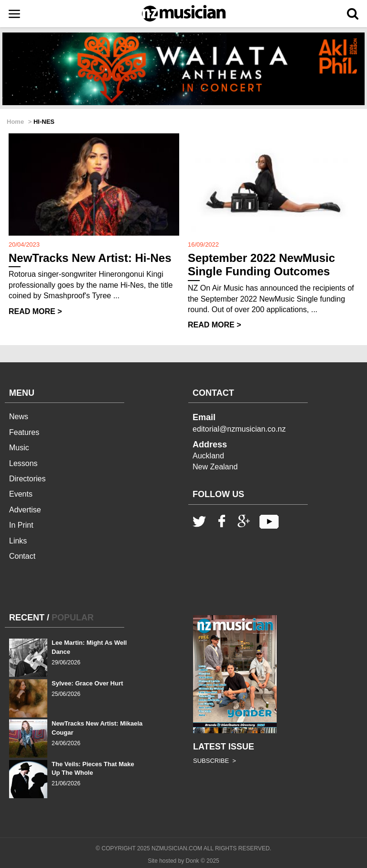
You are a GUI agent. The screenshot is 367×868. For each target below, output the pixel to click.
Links (18, 541)
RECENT (27, 618)
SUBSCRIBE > (215, 761)
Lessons (23, 463)
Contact (22, 556)
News (19, 417)
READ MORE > (35, 311)
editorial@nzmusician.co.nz (239, 429)
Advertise (25, 510)
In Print (21, 525)
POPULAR (73, 618)
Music (19, 448)
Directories (27, 479)
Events (21, 494)
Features (24, 432)
